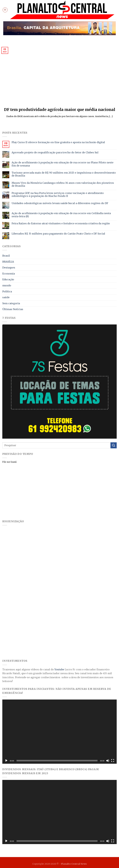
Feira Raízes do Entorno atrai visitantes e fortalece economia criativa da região (61, 223)
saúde (6, 297)
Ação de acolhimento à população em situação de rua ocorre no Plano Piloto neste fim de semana (63, 164)
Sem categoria (11, 303)
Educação (8, 279)
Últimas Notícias (13, 309)
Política (7, 291)
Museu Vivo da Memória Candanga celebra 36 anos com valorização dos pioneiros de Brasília (63, 184)
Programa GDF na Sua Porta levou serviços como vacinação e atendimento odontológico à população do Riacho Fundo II (58, 195)
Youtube (59, 669)
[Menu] (5, 10)
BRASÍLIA (8, 262)
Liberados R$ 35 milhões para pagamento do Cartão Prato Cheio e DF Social (58, 234)
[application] (59, 732)
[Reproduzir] (6, 761)
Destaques (9, 268)
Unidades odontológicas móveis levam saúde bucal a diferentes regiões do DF (60, 203)
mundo (7, 285)
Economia (9, 274)
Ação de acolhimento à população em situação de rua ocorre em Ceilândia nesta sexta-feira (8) (61, 215)
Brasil (6, 256)
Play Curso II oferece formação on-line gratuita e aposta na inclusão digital (58, 142)
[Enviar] (114, 445)
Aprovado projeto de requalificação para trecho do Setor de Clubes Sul (55, 153)
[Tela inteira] (113, 761)
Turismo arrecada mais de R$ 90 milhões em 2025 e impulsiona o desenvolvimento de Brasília (64, 174)
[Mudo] (108, 761)
